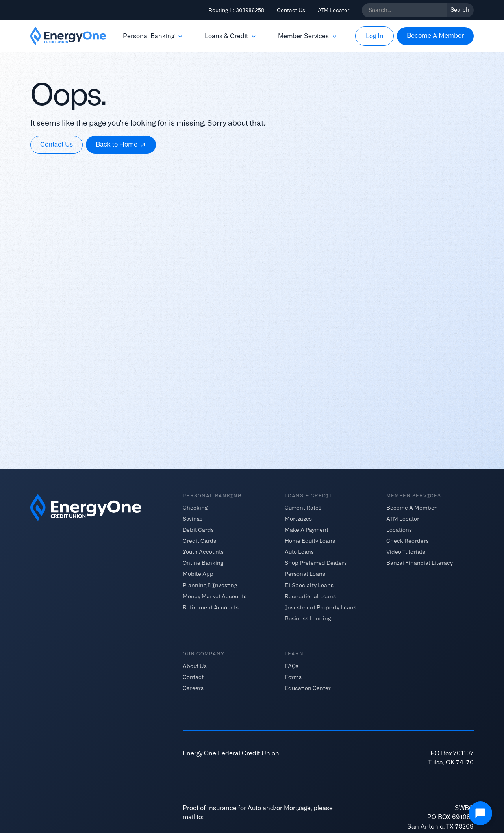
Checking (195, 508)
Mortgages (298, 519)
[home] (68, 36)
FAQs (292, 666)
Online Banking (203, 563)
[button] (153, 36)
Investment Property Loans (321, 607)
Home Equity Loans (310, 541)
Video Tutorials (406, 552)
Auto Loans (299, 552)
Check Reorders (408, 541)
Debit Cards (198, 530)
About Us (195, 666)
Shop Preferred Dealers (316, 563)
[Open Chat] (480, 813)
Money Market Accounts (215, 596)
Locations (399, 530)
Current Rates (303, 508)
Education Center (308, 688)
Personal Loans (305, 574)
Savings (193, 519)
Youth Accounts (203, 552)
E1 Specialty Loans (309, 585)
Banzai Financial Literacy (420, 563)
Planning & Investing (210, 585)
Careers (193, 688)
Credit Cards (199, 541)
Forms (293, 677)
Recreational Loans (310, 596)
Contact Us (291, 10)
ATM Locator (334, 10)
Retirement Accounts (211, 607)
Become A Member (411, 508)
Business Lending (308, 618)
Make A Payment (307, 530)
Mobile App (198, 574)
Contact (193, 677)
